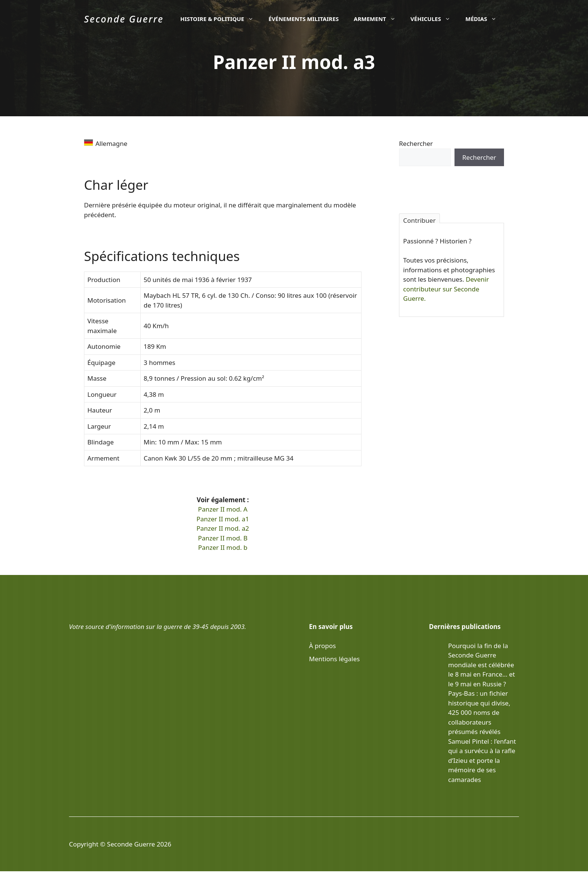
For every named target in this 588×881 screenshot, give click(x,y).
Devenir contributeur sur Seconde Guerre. (446, 289)
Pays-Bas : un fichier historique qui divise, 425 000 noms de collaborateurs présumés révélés (479, 712)
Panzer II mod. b (223, 547)
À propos (322, 646)
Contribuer (419, 220)
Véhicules (434, 19)
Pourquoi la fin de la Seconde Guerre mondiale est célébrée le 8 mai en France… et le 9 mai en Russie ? (481, 665)
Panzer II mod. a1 (223, 519)
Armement (378, 19)
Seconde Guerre (124, 19)
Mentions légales (334, 659)
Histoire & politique (221, 19)
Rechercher (416, 143)
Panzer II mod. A (223, 509)
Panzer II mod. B (223, 538)
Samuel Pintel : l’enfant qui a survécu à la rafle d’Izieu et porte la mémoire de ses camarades (482, 760)
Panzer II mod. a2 (223, 528)
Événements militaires (304, 19)
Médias (485, 19)
